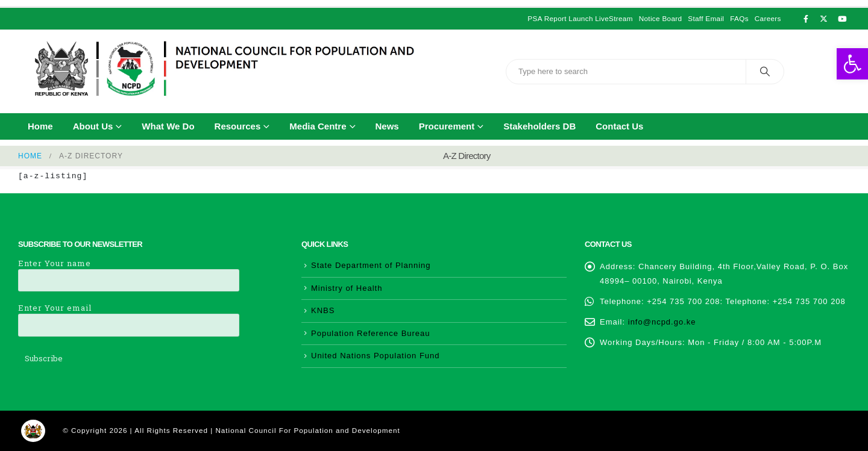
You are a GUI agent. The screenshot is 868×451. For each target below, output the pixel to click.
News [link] (387, 126)
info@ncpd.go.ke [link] (662, 322)
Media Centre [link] (318, 126)
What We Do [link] (168, 126)
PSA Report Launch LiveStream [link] (580, 18)
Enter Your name (129, 271)
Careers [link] (768, 18)
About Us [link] (93, 126)
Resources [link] (238, 126)
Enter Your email (129, 316)
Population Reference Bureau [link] (371, 333)
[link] (852, 64)
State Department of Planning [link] (371, 265)
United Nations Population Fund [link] (376, 356)
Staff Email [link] (706, 18)
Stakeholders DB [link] (539, 126)
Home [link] (40, 126)
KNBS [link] (323, 310)
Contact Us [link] (619, 126)
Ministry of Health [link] (347, 288)
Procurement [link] (447, 126)
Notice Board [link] (661, 18)
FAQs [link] (739, 18)
